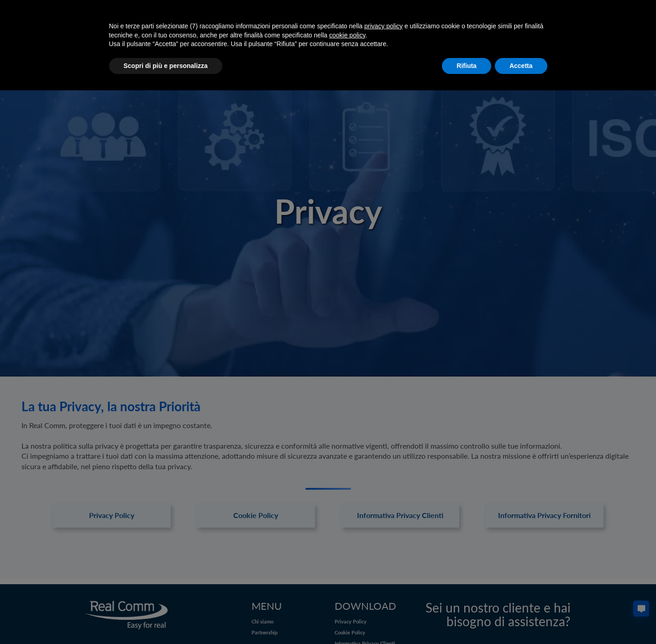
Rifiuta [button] (467, 66)
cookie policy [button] (347, 35)
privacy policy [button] (383, 26)
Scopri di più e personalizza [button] (166, 66)
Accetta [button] (521, 66)
